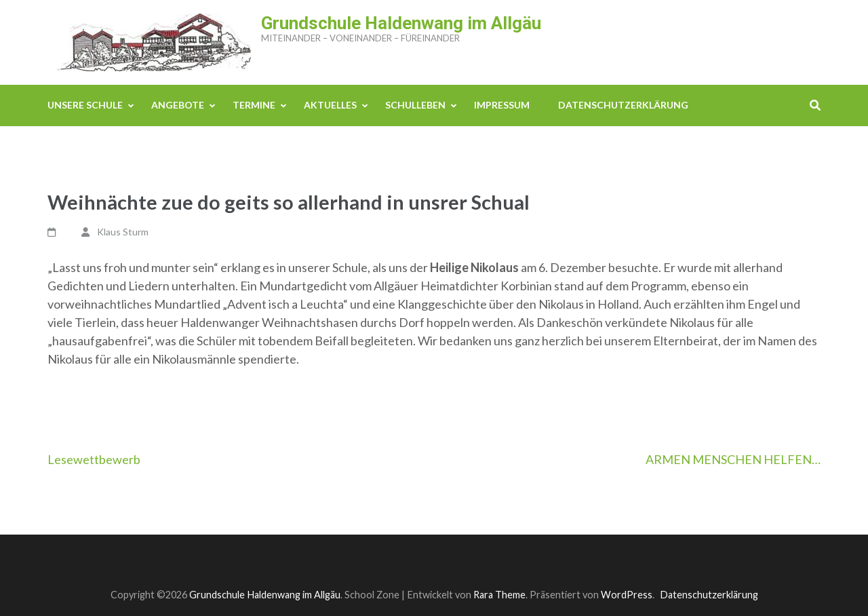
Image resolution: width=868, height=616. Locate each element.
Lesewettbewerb (94, 459)
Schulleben (415, 105)
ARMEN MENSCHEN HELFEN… (733, 459)
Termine (254, 105)
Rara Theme (499, 595)
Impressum (502, 105)
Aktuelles (330, 105)
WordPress (627, 595)
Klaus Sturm (123, 232)
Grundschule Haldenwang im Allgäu (401, 23)
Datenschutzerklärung (623, 105)
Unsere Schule (85, 105)
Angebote (178, 105)
